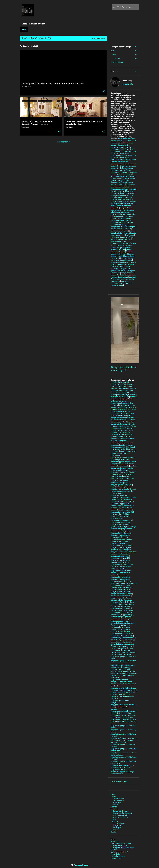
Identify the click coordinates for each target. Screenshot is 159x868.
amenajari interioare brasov (120, 282)
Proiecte (114, 796)
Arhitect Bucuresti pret (121, 815)
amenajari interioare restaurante (120, 188)
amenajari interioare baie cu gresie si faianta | (122, 265)
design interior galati (119, 611)
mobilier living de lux (119, 430)
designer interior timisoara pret (123, 227)
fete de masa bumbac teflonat (121, 630)
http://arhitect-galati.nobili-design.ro (121, 536)
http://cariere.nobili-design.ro (122, 692)
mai (114, 55)
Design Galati (118, 826)
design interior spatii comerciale (123, 214)
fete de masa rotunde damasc (122, 469)
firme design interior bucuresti (122, 417)
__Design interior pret (119, 852)
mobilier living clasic (119, 384)
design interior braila (128, 275)
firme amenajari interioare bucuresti (123, 622)
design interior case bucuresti (121, 148)
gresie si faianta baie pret (122, 247)
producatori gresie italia (120, 243)
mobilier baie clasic (125, 407)
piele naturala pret (128, 652)
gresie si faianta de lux (126, 256)
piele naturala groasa (119, 401)
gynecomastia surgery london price (122, 741)
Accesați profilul (127, 84)
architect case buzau (120, 277)
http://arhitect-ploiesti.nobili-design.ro (121, 526)
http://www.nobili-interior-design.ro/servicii (121, 607)
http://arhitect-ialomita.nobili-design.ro (121, 561)
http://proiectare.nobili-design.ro (124, 705)
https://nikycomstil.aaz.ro (121, 768)
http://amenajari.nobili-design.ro (123, 688)
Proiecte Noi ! (116, 858)
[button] (104, 91)
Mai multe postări (63, 142)
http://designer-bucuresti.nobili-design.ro (121, 549)
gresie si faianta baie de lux (121, 249)
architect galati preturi (126, 193)
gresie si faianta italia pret (121, 239)
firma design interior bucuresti (124, 584)
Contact (114, 832)
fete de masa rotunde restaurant (124, 410)
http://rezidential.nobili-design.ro (124, 711)
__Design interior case (119, 846)
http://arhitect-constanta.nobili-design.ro (122, 509)
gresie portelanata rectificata (122, 237)
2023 (113, 51)
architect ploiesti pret (119, 176)
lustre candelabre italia (126, 671)
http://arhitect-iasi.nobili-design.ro (121, 574)
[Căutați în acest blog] (128, 7)
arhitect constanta (119, 491)
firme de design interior (126, 395)
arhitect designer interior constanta (124, 398)
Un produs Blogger (79, 865)
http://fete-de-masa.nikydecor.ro (124, 489)
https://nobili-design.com (121, 487)
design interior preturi (120, 202)
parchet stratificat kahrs (120, 477)
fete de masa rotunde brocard (124, 419)
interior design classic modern (123, 638)
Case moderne (118, 801)
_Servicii (114, 850)
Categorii (115, 821)
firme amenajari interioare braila (121, 620)
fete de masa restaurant (122, 492)
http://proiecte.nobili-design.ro (124, 690)
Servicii (114, 807)
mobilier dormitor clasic (120, 382)
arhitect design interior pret (124, 467)
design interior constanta (121, 221)
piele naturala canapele (120, 397)
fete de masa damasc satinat (123, 421)
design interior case (123, 212)
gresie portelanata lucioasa (121, 260)
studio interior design (119, 231)
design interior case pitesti (121, 655)
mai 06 (117, 59)
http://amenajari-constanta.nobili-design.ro (121, 519)
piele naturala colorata (127, 388)
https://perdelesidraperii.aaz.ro (123, 765)
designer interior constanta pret (123, 141)
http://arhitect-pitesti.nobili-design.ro (121, 542)
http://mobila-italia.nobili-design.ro (121, 482)
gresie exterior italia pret (121, 251)
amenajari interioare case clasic (123, 644)
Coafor (114, 819)
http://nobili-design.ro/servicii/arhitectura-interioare (123, 449)
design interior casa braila (121, 590)
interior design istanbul (121, 284)
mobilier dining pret (120, 390)
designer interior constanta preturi (121, 219)
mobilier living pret (128, 451)
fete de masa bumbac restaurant (122, 431)
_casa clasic (115, 854)
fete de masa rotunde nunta (123, 415)
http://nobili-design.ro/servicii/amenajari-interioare (122, 443)
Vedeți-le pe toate (98, 38)
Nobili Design (127, 81)
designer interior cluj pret (121, 229)
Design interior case (121, 811)
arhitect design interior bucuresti (123, 423)
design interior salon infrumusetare (120, 163)
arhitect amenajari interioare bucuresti (123, 203)
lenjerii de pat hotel (118, 673)
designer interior (125, 199)
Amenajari (117, 803)
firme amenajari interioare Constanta (122, 500)
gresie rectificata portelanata (122, 258)
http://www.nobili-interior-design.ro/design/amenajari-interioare (122, 600)
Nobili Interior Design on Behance (122, 586)
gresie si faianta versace (123, 245)
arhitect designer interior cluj (122, 640)
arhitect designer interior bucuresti (121, 633)
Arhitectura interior (120, 817)
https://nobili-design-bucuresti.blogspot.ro (119, 771)
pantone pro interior (128, 462)
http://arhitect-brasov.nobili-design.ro (121, 515)
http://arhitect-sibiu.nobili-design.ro (121, 568)
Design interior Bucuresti (123, 813)
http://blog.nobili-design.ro (121, 485)
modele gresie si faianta (125, 235)
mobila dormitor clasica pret (122, 636)
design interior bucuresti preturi (120, 146)
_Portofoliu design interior (121, 844)
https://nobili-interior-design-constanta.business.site (123, 465)
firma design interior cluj (127, 722)
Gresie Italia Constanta (120, 781)
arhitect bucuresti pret (126, 139)
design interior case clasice (121, 594)
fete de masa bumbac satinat (124, 408)
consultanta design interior (122, 642)
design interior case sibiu (121, 592)
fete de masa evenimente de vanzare (124, 427)
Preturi (115, 805)
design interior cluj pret (120, 453)
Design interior (119, 798)
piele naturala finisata (122, 392)
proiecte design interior (127, 160)
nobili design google (120, 713)
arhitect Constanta (118, 583)
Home (24, 30)
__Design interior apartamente (123, 848)
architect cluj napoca (124, 174)
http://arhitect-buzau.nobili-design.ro (121, 555)
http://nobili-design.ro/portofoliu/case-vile (122, 456)
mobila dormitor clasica (120, 414)
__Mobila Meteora (118, 856)
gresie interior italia (119, 241)
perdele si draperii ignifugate (122, 434)
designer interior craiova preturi (122, 169)
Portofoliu (115, 809)
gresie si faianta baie (119, 648)
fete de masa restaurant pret (122, 614)
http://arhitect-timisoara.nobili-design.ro (121, 580)
